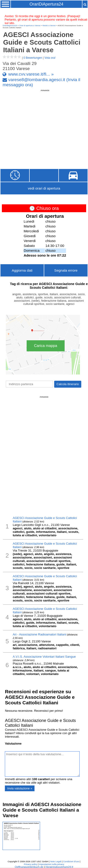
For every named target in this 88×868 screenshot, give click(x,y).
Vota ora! (50, 58)
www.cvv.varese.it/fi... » (31, 74)
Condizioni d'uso (71, 861)
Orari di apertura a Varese (30, 26)
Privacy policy (31, 864)
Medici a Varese (49, 26)
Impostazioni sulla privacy (52, 864)
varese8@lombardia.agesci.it (37, 80)
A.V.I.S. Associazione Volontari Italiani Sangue (44, 657)
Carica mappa (46, 346)
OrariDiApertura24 (46, 4)
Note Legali (56, 861)
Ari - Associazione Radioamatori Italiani (39, 634)
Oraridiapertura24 (10, 26)
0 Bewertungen (33, 58)
